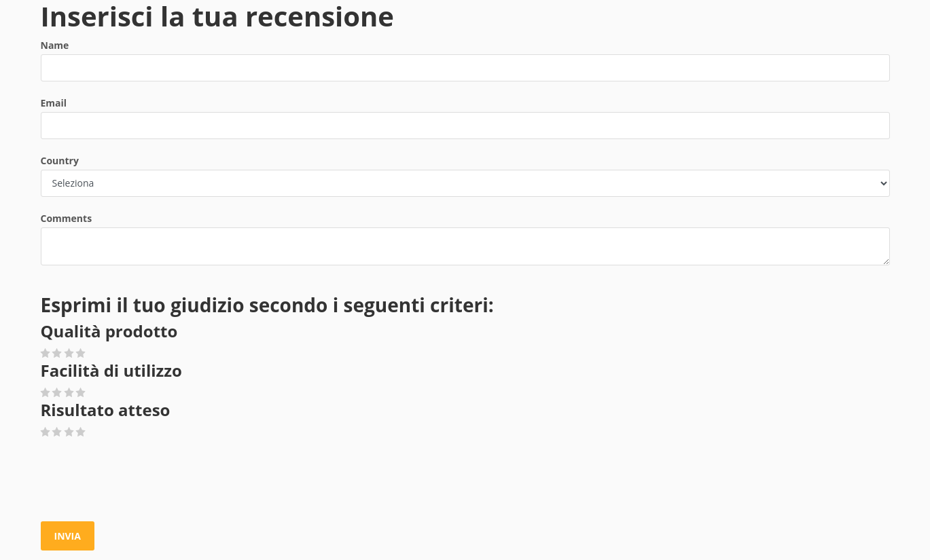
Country (60, 161)
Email (54, 103)
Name (55, 45)
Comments (67, 218)
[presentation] (144, 481)
